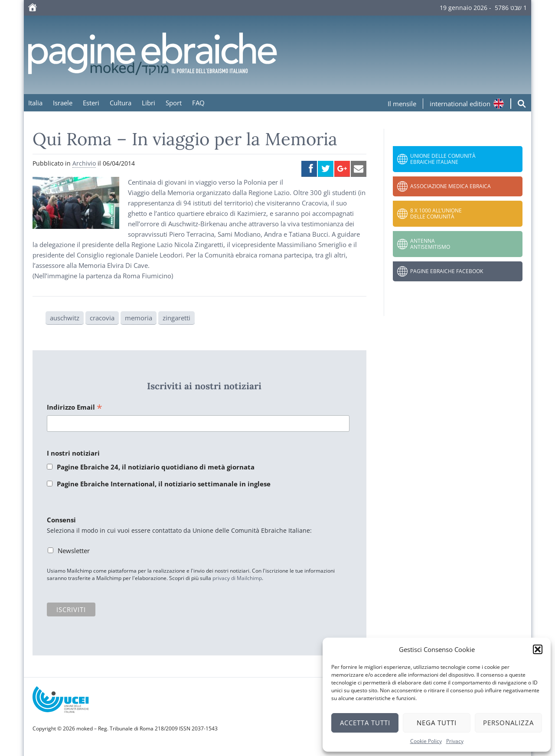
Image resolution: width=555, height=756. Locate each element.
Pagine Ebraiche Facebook (447, 271)
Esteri (91, 103)
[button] (538, 649)
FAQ (198, 103)
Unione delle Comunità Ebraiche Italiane (443, 159)
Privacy (455, 741)
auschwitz (65, 318)
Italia (35, 103)
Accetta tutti (365, 723)
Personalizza (508, 723)
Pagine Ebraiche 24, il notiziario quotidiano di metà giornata (156, 467)
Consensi (61, 520)
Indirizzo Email (75, 408)
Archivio (84, 163)
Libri (149, 103)
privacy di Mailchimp (237, 578)
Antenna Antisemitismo (430, 244)
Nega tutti (437, 723)
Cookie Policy (426, 741)
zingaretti (176, 318)
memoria (139, 318)
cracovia (102, 318)
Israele (63, 103)
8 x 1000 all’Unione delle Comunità (436, 213)
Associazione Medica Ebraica (451, 186)
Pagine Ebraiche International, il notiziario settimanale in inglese (164, 484)
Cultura (121, 103)
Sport (174, 103)
